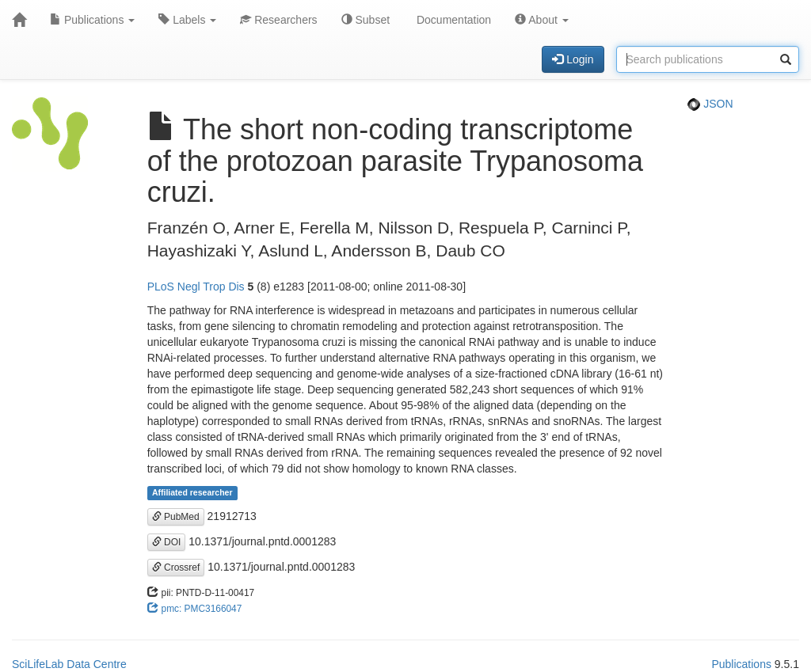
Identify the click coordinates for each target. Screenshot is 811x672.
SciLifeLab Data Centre (69, 664)
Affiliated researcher (192, 493)
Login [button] (573, 59)
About (542, 20)
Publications (92, 20)
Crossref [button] (176, 568)
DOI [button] (167, 542)
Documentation (452, 20)
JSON (710, 104)
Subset (366, 20)
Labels (187, 20)
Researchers (278, 20)
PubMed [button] (176, 517)
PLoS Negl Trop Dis (196, 287)
